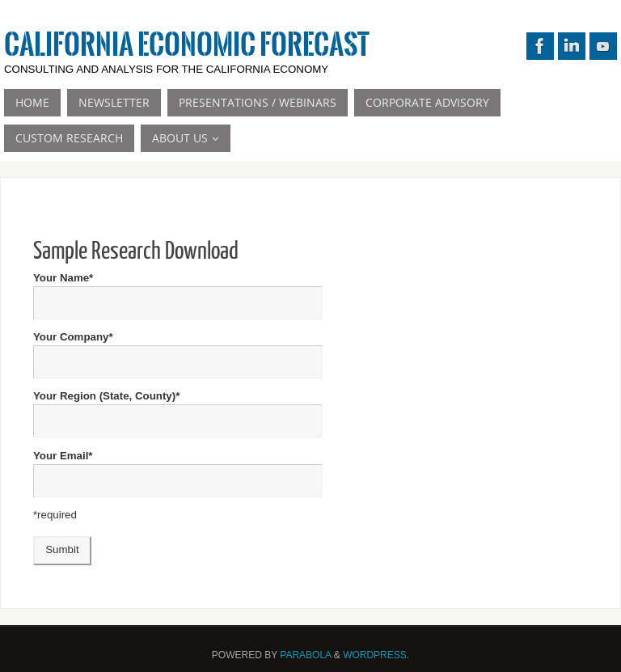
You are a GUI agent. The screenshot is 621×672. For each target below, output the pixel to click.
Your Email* (177, 468)
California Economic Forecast (187, 45)
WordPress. (376, 655)
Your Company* (177, 349)
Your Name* (177, 290)
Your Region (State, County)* (177, 408)
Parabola (305, 655)
